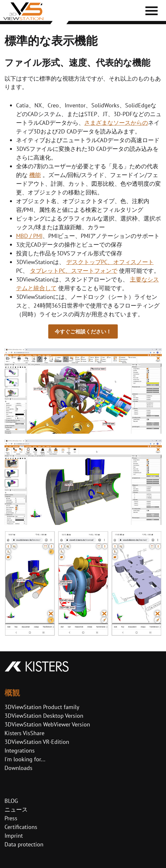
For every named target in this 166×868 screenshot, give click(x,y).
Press (11, 818)
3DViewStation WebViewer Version (47, 724)
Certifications (21, 827)
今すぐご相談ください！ (83, 331)
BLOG (11, 801)
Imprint (14, 836)
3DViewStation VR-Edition (37, 742)
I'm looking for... (25, 759)
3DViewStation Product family (42, 707)
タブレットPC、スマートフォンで (74, 271)
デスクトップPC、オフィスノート (110, 262)
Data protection (24, 844)
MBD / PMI (29, 236)
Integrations (20, 750)
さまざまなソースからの (116, 123)
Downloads (18, 768)
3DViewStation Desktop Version (44, 716)
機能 (35, 175)
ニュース (16, 809)
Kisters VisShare (24, 733)
